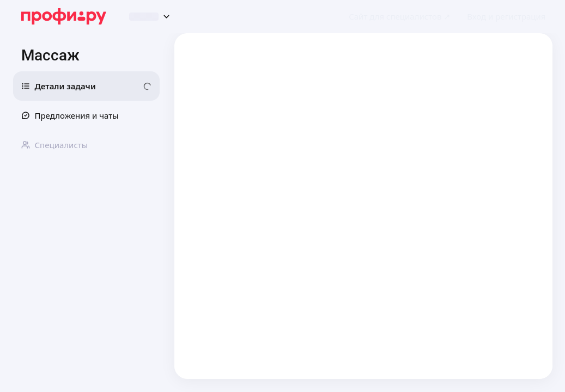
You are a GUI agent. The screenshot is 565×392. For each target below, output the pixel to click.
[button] (506, 16)
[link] (400, 16)
